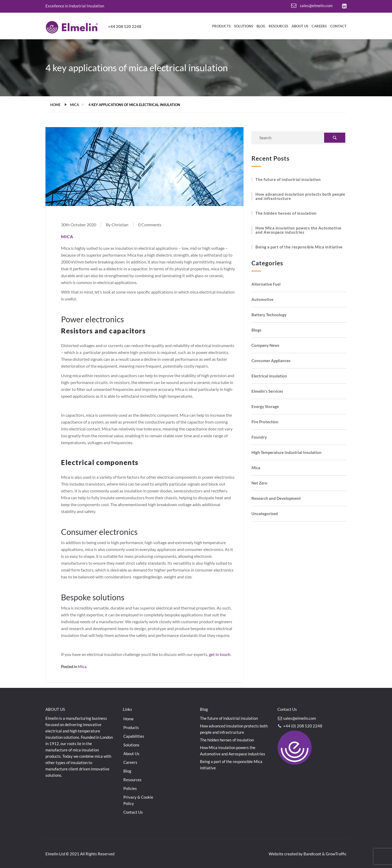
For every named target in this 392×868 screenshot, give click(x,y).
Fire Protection (265, 422)
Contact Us (133, 812)
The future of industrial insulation (288, 179)
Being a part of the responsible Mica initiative (299, 247)
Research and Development (276, 498)
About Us (300, 26)
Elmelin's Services (267, 391)
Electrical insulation (269, 376)
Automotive (262, 299)
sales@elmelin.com (312, 6)
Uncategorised (265, 514)
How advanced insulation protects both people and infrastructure (300, 196)
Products (221, 26)
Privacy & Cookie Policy (138, 800)
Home (55, 105)
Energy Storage (265, 407)
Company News (265, 345)
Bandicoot (312, 854)
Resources (278, 26)
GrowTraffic (336, 854)
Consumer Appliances (271, 361)
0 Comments (150, 225)
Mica (74, 105)
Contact (338, 26)
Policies (130, 788)
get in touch (220, 654)
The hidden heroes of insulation (286, 213)
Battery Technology (269, 315)
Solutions (244, 26)
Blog (261, 26)
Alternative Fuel (266, 284)
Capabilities (134, 736)
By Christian (117, 225)
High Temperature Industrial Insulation (286, 452)
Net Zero (259, 483)
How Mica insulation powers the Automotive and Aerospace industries (298, 230)
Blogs (256, 330)
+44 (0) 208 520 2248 (300, 726)
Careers (319, 26)
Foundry (259, 437)
